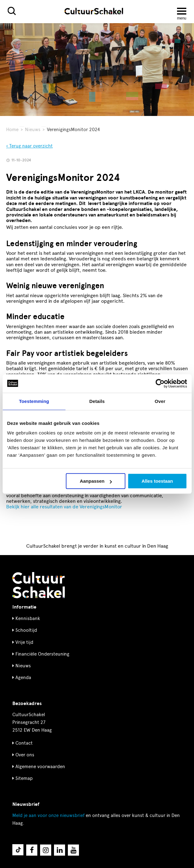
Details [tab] (97, 401)
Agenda (23, 678)
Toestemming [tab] (34, 401)
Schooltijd (26, 630)
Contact (24, 743)
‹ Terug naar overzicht (29, 146)
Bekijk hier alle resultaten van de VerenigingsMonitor (65, 507)
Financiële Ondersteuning (42, 654)
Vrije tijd (24, 642)
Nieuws (33, 130)
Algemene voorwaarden (40, 767)
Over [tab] (160, 401)
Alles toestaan (157, 481)
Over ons (25, 755)
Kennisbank (28, 618)
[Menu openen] (182, 11)
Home (12, 130)
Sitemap (24, 778)
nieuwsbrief (48, 815)
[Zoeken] (12, 11)
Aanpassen (96, 481)
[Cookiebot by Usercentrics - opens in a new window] (160, 383)
